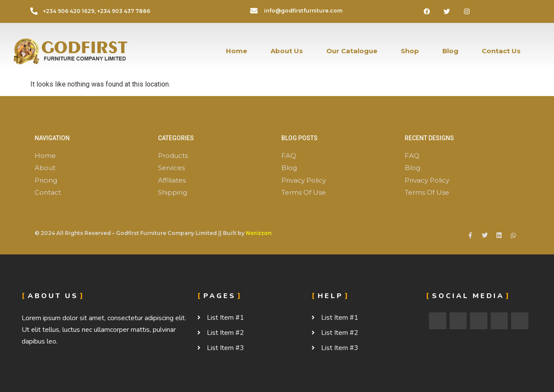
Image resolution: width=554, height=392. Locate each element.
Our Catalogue (352, 51)
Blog (450, 51)
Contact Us (501, 51)
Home (237, 51)
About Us (287, 51)
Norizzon (259, 233)
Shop (410, 51)
